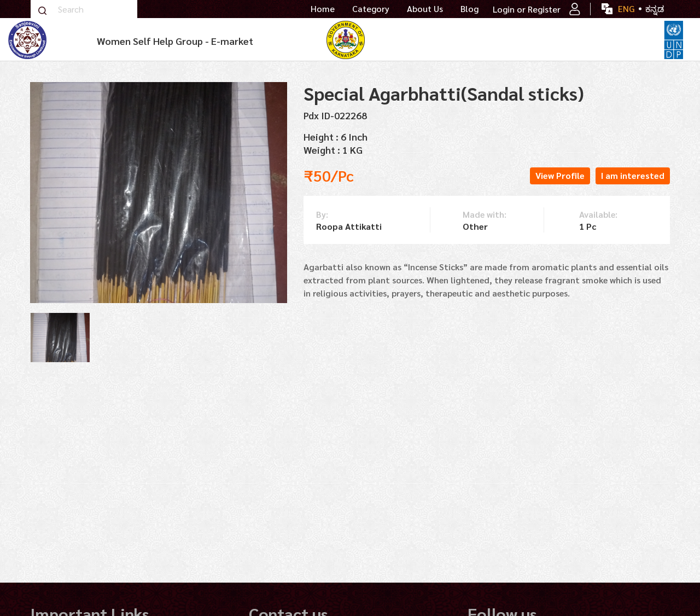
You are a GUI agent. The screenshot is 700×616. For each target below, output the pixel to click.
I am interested (633, 175)
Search (42, 11)
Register (554, 9)
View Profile (560, 175)
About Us (425, 9)
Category (371, 9)
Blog (469, 9)
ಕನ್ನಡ (655, 8)
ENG (626, 8)
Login (504, 9)
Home (323, 9)
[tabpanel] (60, 338)
